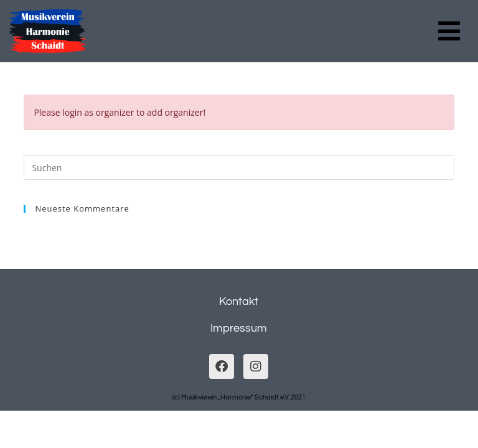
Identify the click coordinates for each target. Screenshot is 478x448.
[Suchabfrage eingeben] (239, 167)
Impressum (239, 328)
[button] (449, 31)
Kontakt (239, 301)
